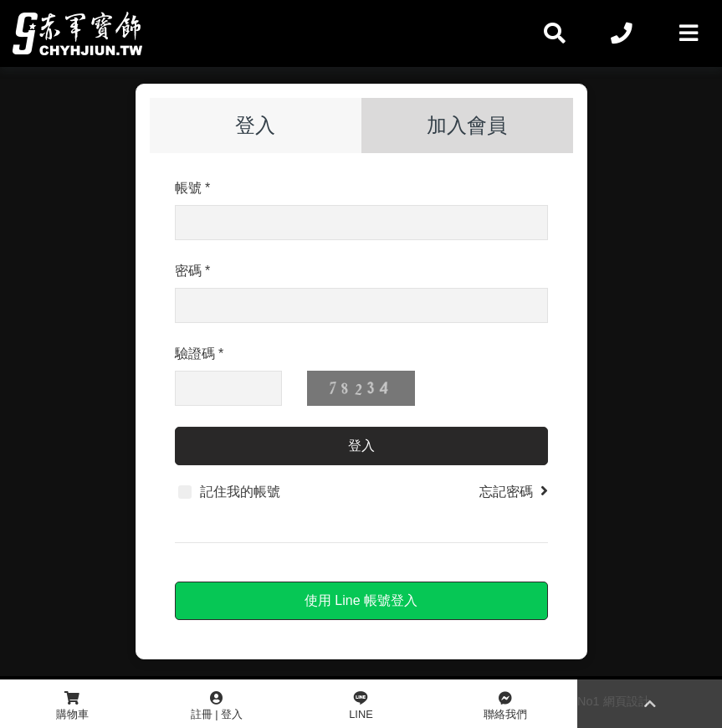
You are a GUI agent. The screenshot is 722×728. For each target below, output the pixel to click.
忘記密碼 (514, 491)
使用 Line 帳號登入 (361, 600)
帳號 (193, 188)
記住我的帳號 (229, 492)
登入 (255, 125)
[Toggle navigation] (689, 33)
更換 (469, 388)
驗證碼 (200, 354)
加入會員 (467, 125)
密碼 (193, 271)
